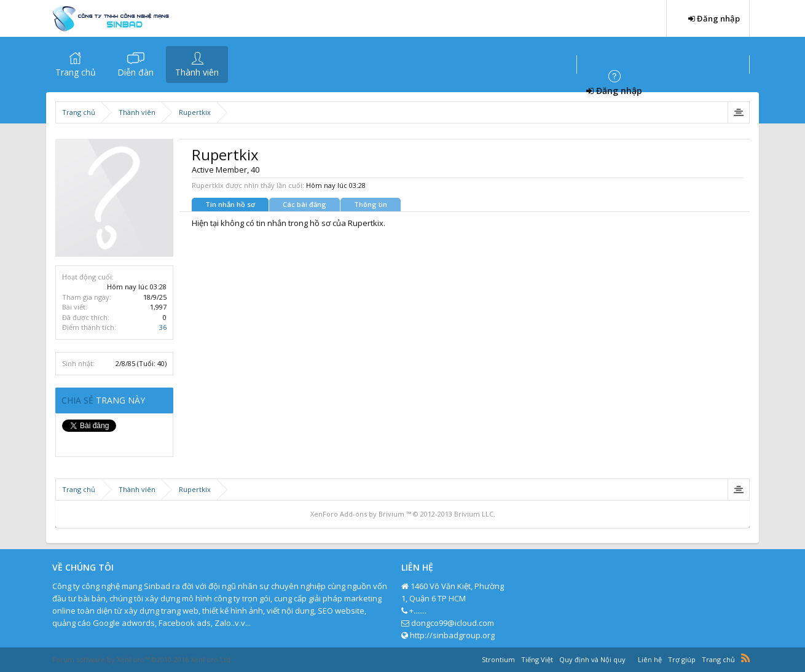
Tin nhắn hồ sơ (230, 204)
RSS (745, 658)
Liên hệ (650, 659)
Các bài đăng (304, 204)
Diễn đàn (135, 72)
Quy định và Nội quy (592, 659)
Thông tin (371, 204)
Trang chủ (76, 72)
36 (163, 327)
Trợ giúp (682, 659)
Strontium (498, 659)
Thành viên (197, 72)
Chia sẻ (79, 400)
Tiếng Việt (537, 659)
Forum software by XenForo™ (142, 659)
